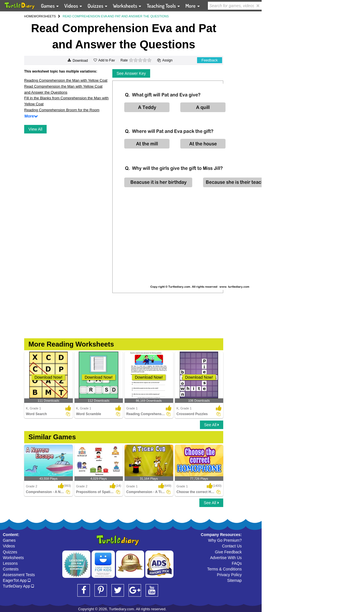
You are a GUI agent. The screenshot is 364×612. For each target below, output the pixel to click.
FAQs (237, 563)
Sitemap (234, 580)
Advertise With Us (226, 558)
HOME (29, 16)
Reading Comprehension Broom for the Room (62, 110)
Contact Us (232, 546)
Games (9, 540)
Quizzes (10, 552)
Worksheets (13, 558)
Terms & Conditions (225, 569)
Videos (9, 546)
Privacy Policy (229, 575)
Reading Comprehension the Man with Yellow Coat (66, 80)
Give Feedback (228, 552)
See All (212, 425)
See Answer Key (131, 73)
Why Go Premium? (225, 540)
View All (35, 129)
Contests (11, 569)
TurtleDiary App (18, 586)
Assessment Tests (19, 575)
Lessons (10, 563)
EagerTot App (17, 580)
